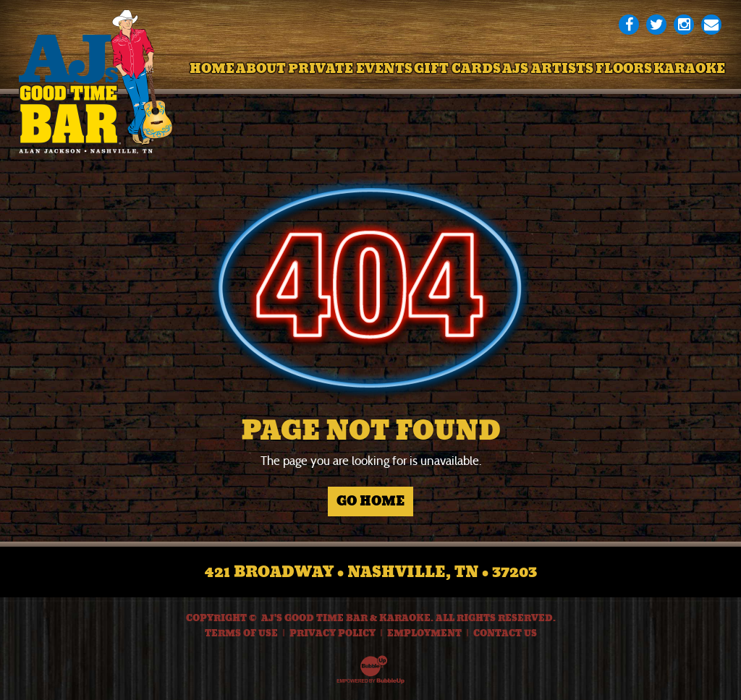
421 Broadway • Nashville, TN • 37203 (371, 572)
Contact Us (505, 633)
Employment (424, 633)
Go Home (370, 501)
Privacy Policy (333, 633)
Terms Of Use (241, 633)
